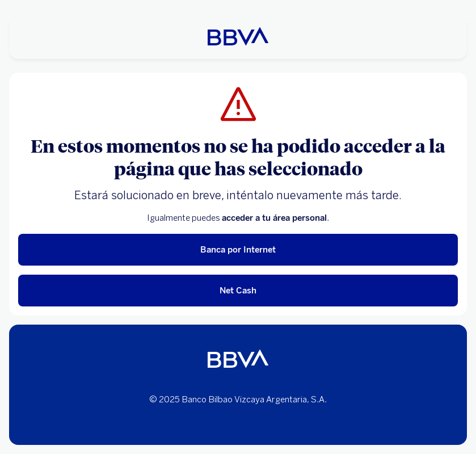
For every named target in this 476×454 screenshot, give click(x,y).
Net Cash (238, 291)
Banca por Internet (238, 250)
